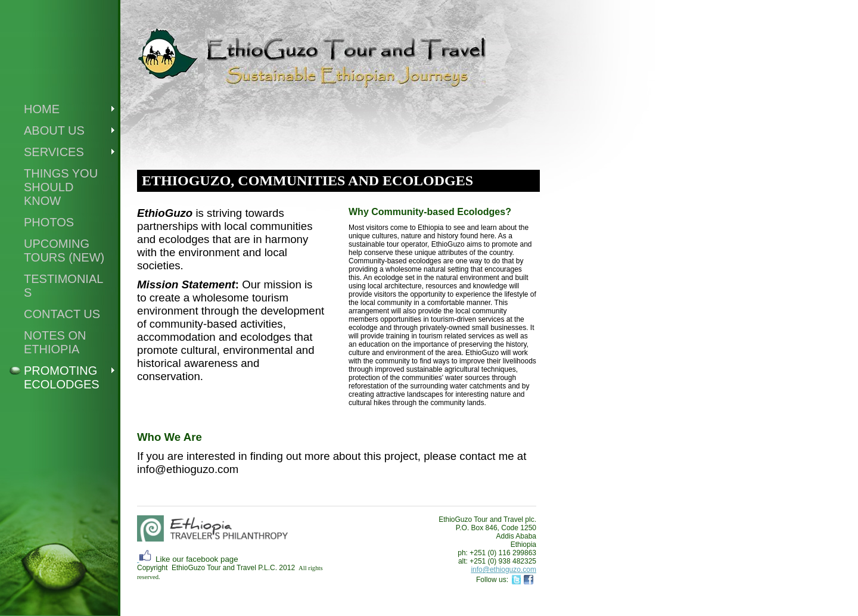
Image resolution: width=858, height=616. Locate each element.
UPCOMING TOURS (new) (64, 251)
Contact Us (62, 314)
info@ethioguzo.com (503, 570)
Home (42, 109)
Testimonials (63, 286)
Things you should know (61, 187)
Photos (49, 222)
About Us (54, 130)
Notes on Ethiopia (55, 342)
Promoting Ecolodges (62, 377)
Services (54, 152)
